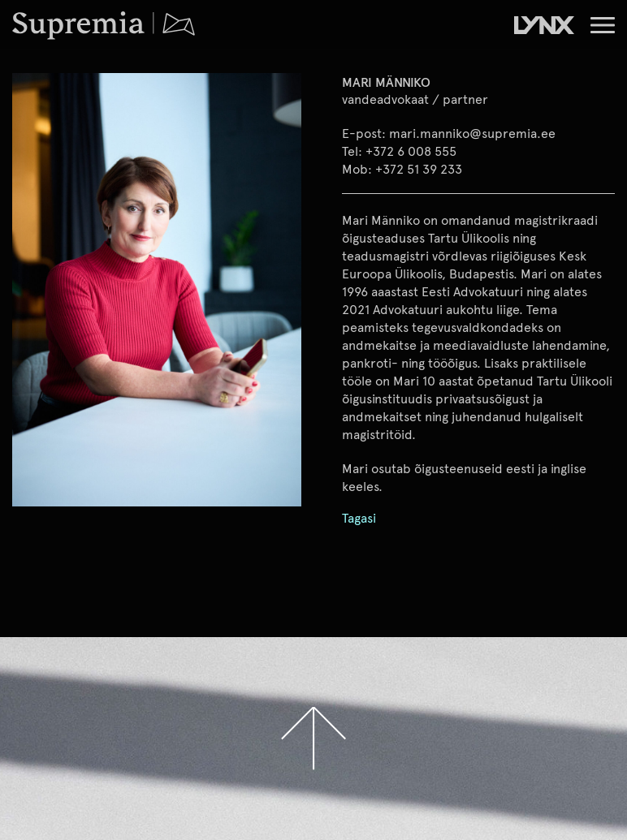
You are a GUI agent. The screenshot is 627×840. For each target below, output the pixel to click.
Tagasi (359, 518)
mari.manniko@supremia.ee (472, 132)
